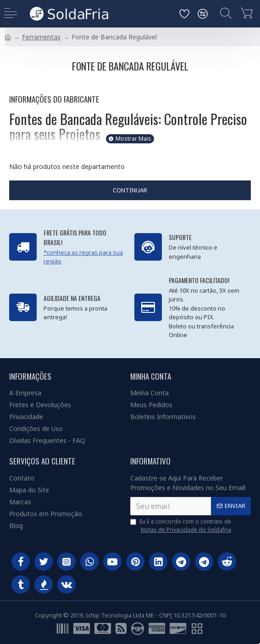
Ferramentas (41, 37)
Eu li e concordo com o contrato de (181, 526)
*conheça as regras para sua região (83, 257)
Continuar (130, 190)
